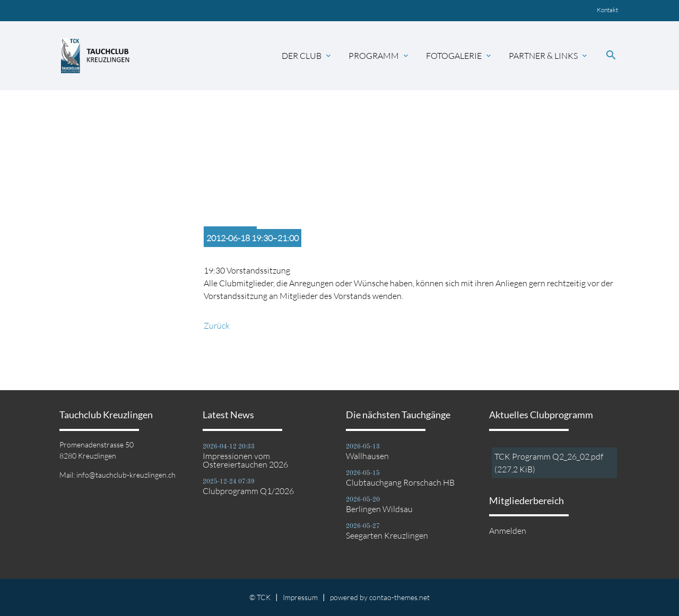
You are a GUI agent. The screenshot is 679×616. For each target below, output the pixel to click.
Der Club (307, 56)
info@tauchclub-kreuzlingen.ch (126, 475)
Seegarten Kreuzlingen (387, 535)
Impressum (300, 597)
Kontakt (607, 10)
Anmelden (508, 531)
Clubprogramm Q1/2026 (248, 491)
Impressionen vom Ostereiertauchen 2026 (245, 460)
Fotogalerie (459, 56)
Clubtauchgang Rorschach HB (400, 482)
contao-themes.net (399, 597)
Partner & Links (549, 56)
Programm (379, 56)
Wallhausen (367, 456)
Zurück (217, 325)
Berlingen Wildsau (379, 509)
